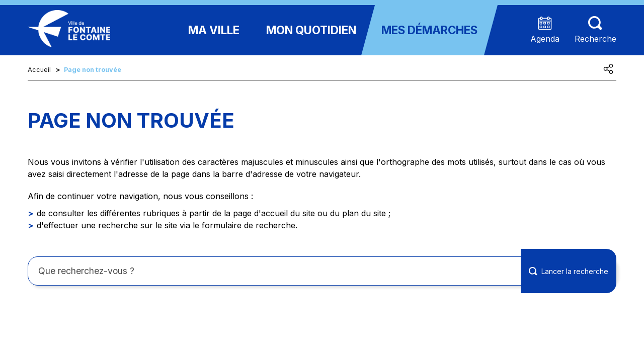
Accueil (39, 70)
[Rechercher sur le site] (322, 271)
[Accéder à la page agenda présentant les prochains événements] (545, 30)
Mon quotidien (311, 30)
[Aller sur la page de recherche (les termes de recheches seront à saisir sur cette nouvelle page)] (595, 30)
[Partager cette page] (608, 69)
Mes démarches (429, 30)
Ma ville (214, 30)
